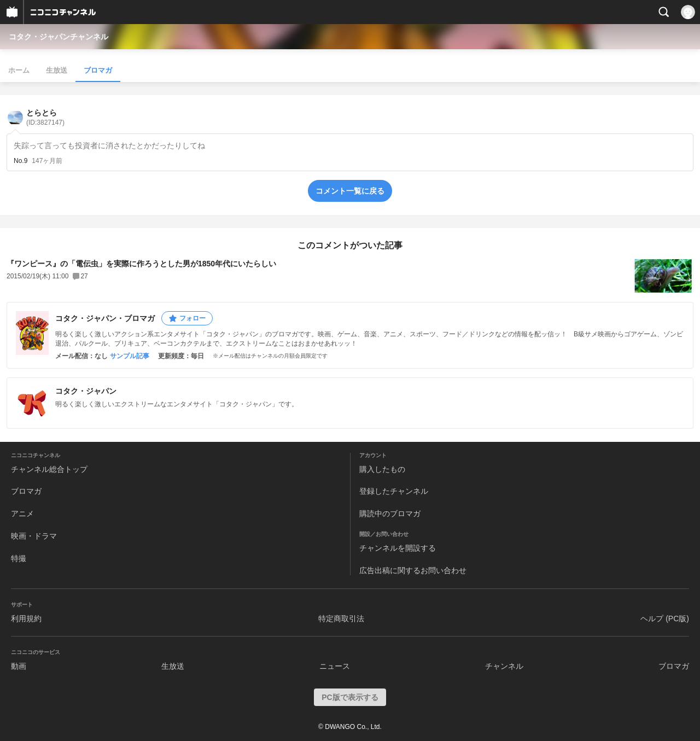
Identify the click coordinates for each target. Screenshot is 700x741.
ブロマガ (98, 70)
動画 (19, 666)
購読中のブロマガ (390, 514)
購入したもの (382, 469)
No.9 (21, 161)
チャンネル (504, 666)
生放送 (57, 70)
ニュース (335, 666)
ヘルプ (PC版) (665, 619)
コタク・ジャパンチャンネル (59, 37)
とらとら (45, 117)
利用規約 (26, 619)
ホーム (19, 70)
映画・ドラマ (34, 536)
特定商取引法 (341, 619)
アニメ (22, 514)
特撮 (19, 558)
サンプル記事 (130, 356)
